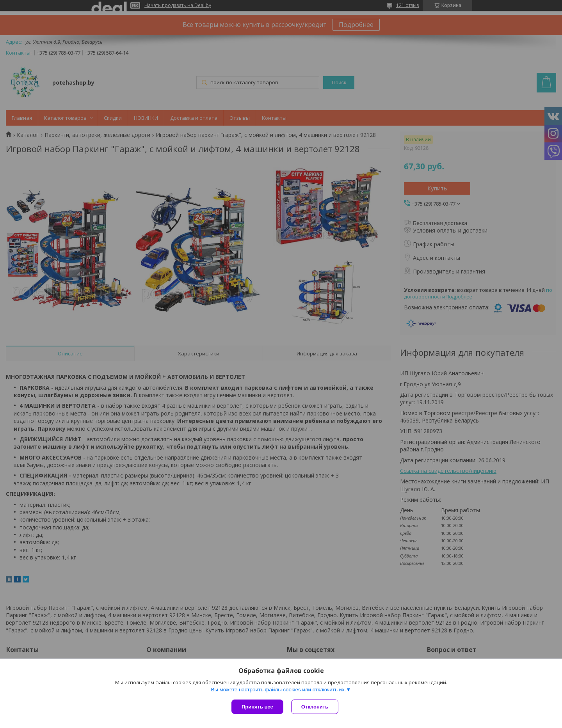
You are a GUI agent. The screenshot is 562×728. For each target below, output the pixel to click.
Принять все (257, 707)
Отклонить (315, 707)
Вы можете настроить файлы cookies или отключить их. (278, 690)
